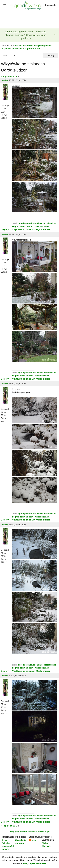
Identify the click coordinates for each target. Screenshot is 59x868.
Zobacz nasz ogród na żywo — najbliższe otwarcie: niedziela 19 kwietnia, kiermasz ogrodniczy (25, 35)
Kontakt (6, 849)
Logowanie (51, 5)
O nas (5, 840)
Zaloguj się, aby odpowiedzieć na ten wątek (29, 831)
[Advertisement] (29, 20)
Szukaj (51, 55)
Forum (18, 46)
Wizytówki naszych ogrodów (37, 46)
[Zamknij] (55, 35)
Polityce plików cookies (34, 863)
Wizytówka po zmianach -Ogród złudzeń (20, 49)
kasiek (5, 80)
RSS (32, 840)
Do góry (5, 229)
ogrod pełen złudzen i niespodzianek (31, 226)
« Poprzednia (7, 76)
